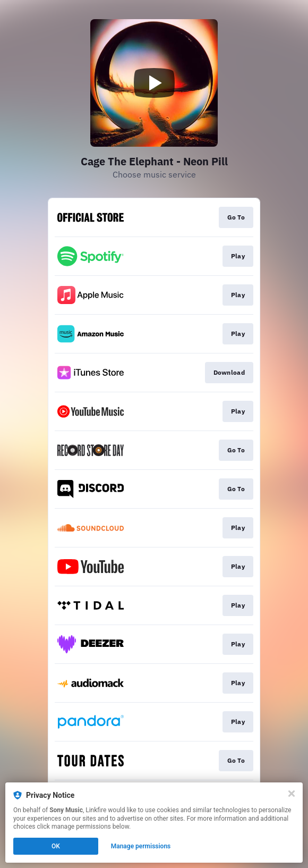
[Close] (292, 794)
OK (56, 846)
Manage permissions (141, 846)
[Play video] (154, 83)
